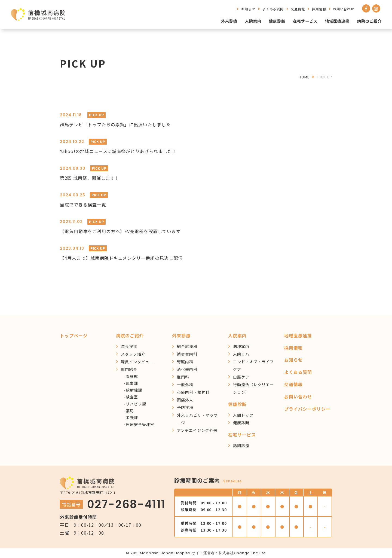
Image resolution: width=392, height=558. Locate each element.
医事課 (132, 383)
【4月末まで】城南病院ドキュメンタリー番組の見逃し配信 (121, 258)
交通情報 (298, 9)
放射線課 (134, 390)
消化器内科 (187, 369)
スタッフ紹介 (133, 354)
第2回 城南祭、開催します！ (90, 178)
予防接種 (185, 407)
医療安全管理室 (140, 424)
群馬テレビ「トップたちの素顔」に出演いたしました (115, 124)
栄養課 (132, 417)
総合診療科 (187, 346)
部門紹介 (129, 369)
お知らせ (248, 9)
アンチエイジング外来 (197, 430)
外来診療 (229, 21)
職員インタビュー (137, 362)
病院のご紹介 (369, 21)
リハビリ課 (136, 404)
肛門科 (183, 377)
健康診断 (277, 21)
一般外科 (185, 385)
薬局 (130, 411)
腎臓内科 (185, 362)
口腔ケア (241, 377)
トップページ (74, 336)
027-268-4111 (126, 504)
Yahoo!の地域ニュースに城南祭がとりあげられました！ (118, 151)
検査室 (132, 397)
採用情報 (319, 9)
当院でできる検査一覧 (83, 205)
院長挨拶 (129, 346)
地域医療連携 (337, 21)
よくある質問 (273, 9)
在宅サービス (305, 21)
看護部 (132, 376)
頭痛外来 (185, 400)
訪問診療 (241, 446)
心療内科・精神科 (193, 392)
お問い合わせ (344, 9)
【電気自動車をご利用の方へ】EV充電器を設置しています (120, 231)
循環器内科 (187, 354)
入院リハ (241, 354)
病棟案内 (241, 346)
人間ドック (243, 415)
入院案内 (253, 21)
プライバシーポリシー (307, 409)
